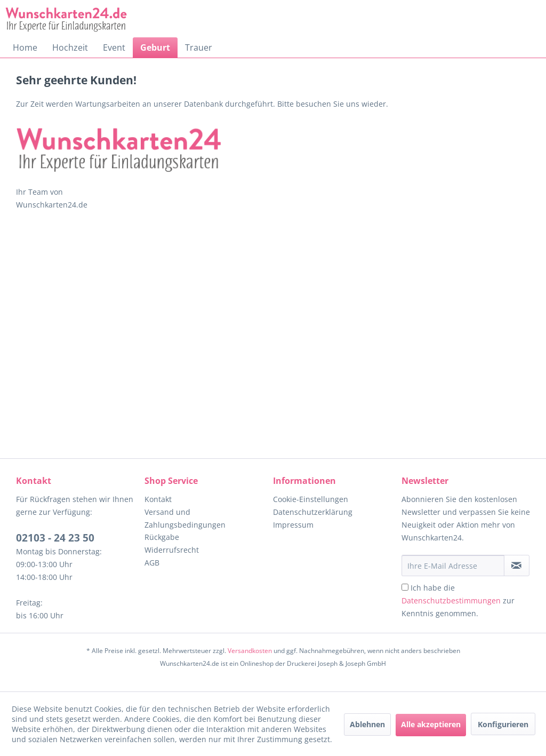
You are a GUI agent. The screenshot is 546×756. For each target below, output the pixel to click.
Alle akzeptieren (431, 724)
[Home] (25, 47)
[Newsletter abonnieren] (517, 566)
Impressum (293, 525)
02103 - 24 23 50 (55, 538)
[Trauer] (199, 47)
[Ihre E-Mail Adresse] (453, 566)
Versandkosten (250, 651)
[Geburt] (155, 47)
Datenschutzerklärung (313, 512)
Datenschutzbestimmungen (451, 600)
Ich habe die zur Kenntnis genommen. (458, 600)
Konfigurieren (503, 724)
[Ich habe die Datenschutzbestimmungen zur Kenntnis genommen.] (405, 587)
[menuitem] (25, 47)
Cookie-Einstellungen (311, 499)
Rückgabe (162, 537)
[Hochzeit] (70, 47)
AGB (152, 563)
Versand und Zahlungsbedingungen (185, 518)
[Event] (114, 47)
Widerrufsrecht (172, 550)
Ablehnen (367, 724)
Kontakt (158, 499)
